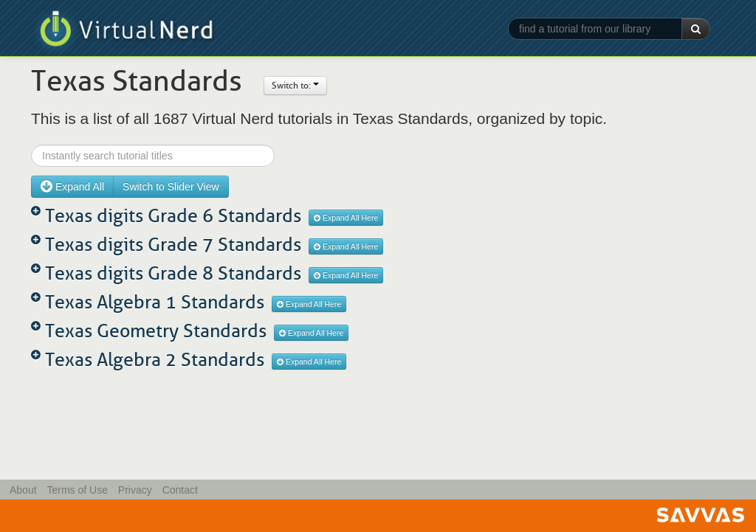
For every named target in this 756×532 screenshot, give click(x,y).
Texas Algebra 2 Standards (155, 360)
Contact (180, 490)
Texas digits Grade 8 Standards (173, 273)
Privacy (135, 490)
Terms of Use (77, 490)
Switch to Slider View (171, 187)
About (23, 490)
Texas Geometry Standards (156, 331)
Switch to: (295, 86)
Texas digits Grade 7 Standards (173, 245)
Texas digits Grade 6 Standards (173, 216)
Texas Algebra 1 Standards (155, 302)
